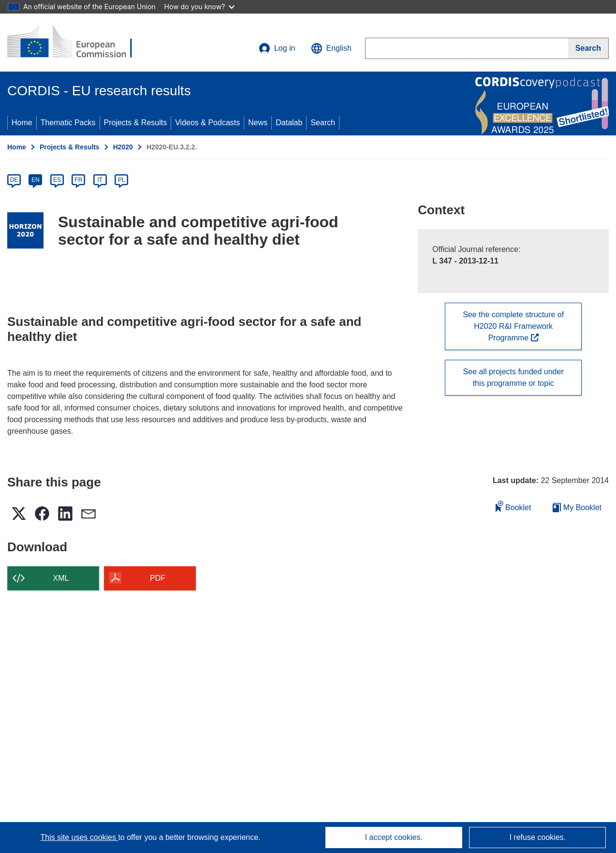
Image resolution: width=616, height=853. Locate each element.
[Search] (588, 48)
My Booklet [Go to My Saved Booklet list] (577, 507)
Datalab (289, 123)
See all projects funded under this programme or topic (513, 377)
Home (22, 123)
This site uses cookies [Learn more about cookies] (79, 837)
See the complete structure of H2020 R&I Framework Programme (513, 326)
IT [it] (100, 180)
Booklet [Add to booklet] (513, 506)
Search (323, 123)
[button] (331, 48)
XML (61, 578)
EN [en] (36, 180)
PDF (158, 578)
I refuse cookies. (537, 837)
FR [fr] (78, 180)
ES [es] (57, 180)
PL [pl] (122, 180)
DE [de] (14, 180)
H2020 (123, 147)
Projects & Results (136, 123)
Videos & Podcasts (207, 123)
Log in (277, 48)
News (258, 123)
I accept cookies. (394, 837)
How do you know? (200, 7)
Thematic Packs (68, 123)
